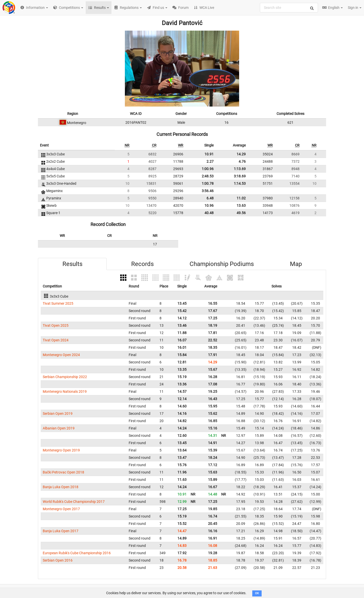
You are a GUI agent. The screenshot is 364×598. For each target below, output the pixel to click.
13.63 (241, 205)
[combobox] (289, 8)
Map (296, 264)
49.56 (241, 213)
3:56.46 (208, 191)
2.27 (210, 161)
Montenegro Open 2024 (61, 355)
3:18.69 (240, 176)
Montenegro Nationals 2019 (65, 391)
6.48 (210, 198)
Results (72, 264)
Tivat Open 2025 (56, 325)
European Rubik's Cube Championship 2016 (77, 553)
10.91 (209, 154)
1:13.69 (240, 169)
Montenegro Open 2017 (61, 509)
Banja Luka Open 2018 (61, 487)
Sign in (355, 8)
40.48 (209, 213)
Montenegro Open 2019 (61, 450)
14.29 (241, 154)
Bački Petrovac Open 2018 (63, 472)
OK (257, 593)
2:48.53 (208, 176)
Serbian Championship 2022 (65, 377)
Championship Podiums (222, 264)
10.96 (209, 205)
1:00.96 (208, 169)
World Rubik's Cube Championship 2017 (74, 502)
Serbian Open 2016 (58, 560)
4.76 (242, 161)
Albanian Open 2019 (59, 428)
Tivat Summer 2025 (58, 303)
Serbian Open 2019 (58, 414)
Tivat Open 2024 (56, 340)
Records (142, 264)
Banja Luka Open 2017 (61, 531)
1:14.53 (240, 183)
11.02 (241, 198)
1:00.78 (208, 183)
